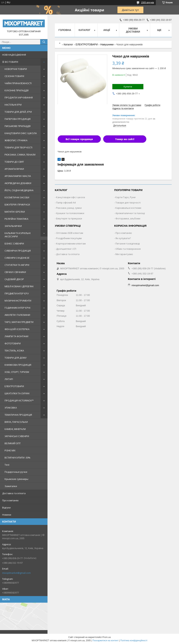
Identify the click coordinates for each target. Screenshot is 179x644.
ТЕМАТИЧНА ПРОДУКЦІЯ (18, 415)
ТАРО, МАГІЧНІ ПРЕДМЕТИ (19, 322)
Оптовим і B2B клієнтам (70, 233)
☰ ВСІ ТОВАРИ (10, 62)
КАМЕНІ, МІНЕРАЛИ (15, 429)
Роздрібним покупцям (69, 238)
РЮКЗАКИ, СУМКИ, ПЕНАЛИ (20, 155)
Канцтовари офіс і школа (71, 197)
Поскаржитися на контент (106, 641)
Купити (128, 87)
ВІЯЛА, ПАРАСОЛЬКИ (16, 422)
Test (7, 465)
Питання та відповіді (128, 244)
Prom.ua (107, 637)
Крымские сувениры (16, 479)
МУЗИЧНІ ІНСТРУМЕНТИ (18, 301)
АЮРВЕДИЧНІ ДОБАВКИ (18, 183)
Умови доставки (133, 30)
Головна (65, 30)
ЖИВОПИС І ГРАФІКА (16, 140)
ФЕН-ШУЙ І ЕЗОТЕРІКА (17, 329)
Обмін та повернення (128, 249)
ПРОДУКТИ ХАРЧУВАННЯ (19, 98)
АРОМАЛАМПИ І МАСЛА (18, 176)
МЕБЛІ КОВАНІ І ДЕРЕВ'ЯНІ (19, 286)
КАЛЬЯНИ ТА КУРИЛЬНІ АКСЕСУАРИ (18, 235)
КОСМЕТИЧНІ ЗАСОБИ (17, 197)
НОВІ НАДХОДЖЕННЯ (14, 55)
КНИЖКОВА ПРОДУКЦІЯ (18, 365)
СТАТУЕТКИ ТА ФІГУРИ (17, 265)
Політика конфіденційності (134, 641)
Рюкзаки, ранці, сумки (69, 208)
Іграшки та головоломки (70, 213)
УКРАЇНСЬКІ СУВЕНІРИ (17, 436)
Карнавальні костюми (128, 208)
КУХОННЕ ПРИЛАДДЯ (17, 90)
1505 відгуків (147, 3)
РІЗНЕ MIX (10, 450)
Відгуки (6, 508)
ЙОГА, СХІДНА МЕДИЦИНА (19, 190)
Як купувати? (123, 238)
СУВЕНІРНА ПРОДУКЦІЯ (18, 251)
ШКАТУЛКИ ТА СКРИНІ (17, 393)
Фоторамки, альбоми (128, 218)
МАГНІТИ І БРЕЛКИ (15, 212)
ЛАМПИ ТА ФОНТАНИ (16, 336)
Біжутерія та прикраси (69, 218)
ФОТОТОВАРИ (13, 343)
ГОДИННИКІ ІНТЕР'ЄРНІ (17, 308)
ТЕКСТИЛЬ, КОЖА (14, 351)
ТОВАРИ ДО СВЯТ (14, 162)
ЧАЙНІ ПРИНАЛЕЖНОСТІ (18, 83)
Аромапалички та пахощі (130, 213)
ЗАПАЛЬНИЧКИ (13, 226)
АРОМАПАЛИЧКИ (14, 169)
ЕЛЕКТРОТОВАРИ (14, 386)
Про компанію (10, 500)
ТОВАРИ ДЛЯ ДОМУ (16, 358)
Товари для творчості (128, 203)
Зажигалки (11, 486)
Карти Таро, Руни (125, 197)
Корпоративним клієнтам (71, 244)
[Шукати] (44, 42)
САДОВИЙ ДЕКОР (14, 279)
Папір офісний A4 (66, 203)
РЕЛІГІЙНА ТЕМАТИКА (16, 219)
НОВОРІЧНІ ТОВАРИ (16, 69)
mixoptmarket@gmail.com (16, 573)
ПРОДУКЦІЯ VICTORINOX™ (19, 400)
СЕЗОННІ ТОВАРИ (14, 76)
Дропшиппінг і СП (66, 249)
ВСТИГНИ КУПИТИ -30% (17, 458)
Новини (7, 515)
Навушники (107, 44)
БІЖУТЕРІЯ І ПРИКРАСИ (17, 205)
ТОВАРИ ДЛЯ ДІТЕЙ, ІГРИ (18, 112)
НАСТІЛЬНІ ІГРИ (13, 105)
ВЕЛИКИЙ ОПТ (13, 443)
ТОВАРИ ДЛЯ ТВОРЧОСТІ (18, 147)
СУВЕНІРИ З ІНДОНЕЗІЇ (17, 258)
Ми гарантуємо (124, 254)
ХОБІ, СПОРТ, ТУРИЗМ (17, 372)
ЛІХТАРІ (9, 379)
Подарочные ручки (16, 472)
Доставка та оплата (14, 493)
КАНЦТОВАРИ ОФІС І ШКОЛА (21, 133)
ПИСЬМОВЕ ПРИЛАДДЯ (18, 126)
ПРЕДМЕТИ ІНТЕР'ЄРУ (17, 293)
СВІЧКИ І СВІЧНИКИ (15, 272)
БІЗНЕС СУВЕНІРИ (14, 244)
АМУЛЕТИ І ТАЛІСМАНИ (17, 315)
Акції (107, 30)
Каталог (84, 30)
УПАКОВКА (11, 408)
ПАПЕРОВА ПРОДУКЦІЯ (18, 119)
